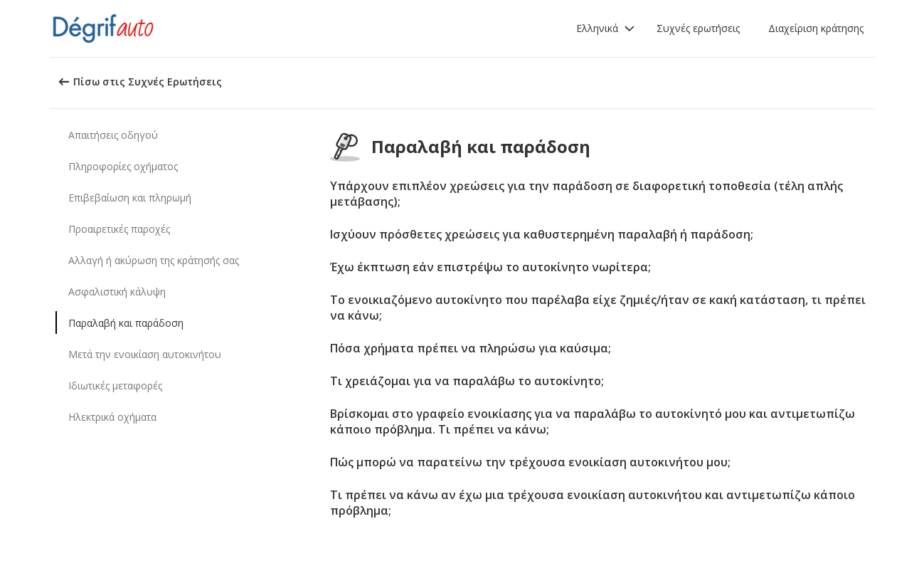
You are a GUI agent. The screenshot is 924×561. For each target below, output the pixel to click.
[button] (606, 28)
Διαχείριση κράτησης (816, 28)
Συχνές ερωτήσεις (698, 28)
